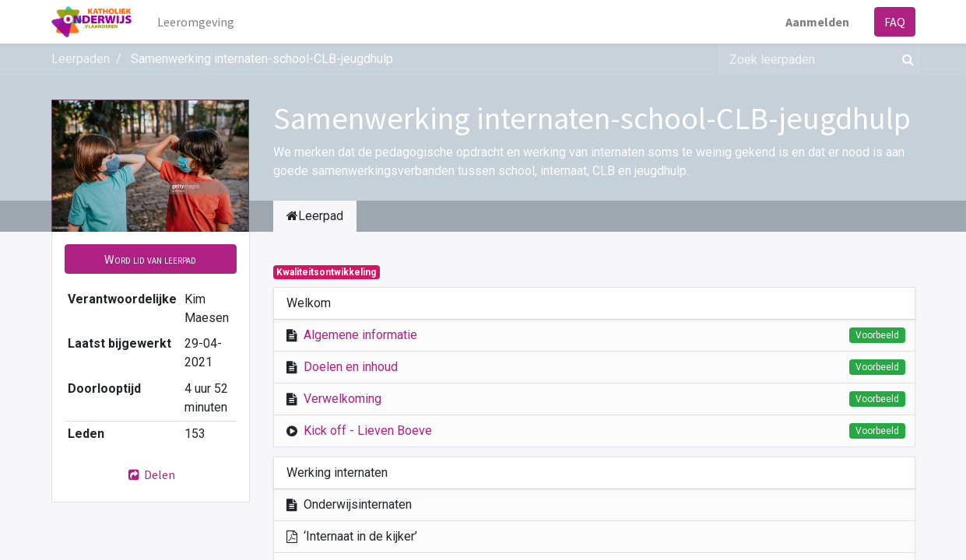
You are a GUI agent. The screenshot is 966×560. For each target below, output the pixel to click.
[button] (151, 259)
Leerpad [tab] (315, 216)
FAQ (895, 22)
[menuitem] (196, 22)
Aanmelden (817, 22)
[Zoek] (905, 59)
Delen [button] (150, 474)
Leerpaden (81, 59)
